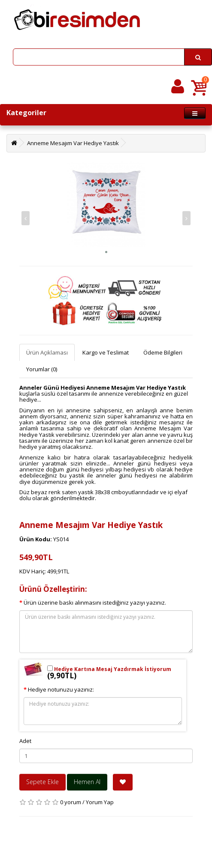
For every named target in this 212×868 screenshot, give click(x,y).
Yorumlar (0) (42, 369)
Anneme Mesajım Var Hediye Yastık (73, 143)
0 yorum (71, 802)
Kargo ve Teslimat (106, 352)
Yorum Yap (100, 802)
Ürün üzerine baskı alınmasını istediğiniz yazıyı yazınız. (95, 603)
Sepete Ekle (42, 782)
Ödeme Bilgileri (163, 352)
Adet (25, 741)
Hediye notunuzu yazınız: (61, 689)
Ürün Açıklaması (47, 352)
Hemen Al (87, 782)
